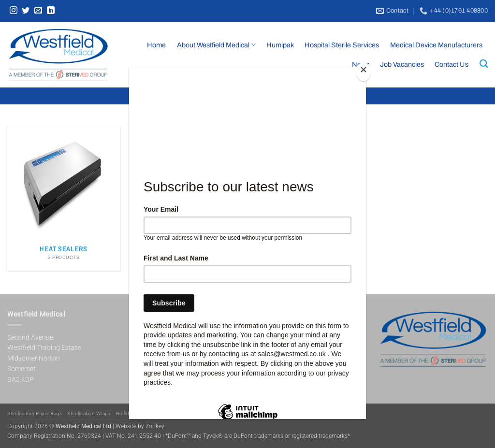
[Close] (364, 72)
